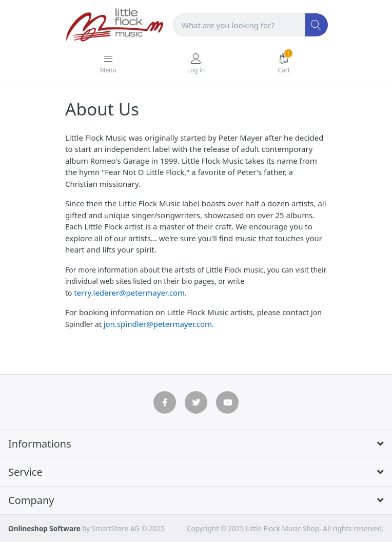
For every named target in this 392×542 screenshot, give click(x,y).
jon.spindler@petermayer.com (158, 324)
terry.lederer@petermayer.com (129, 293)
